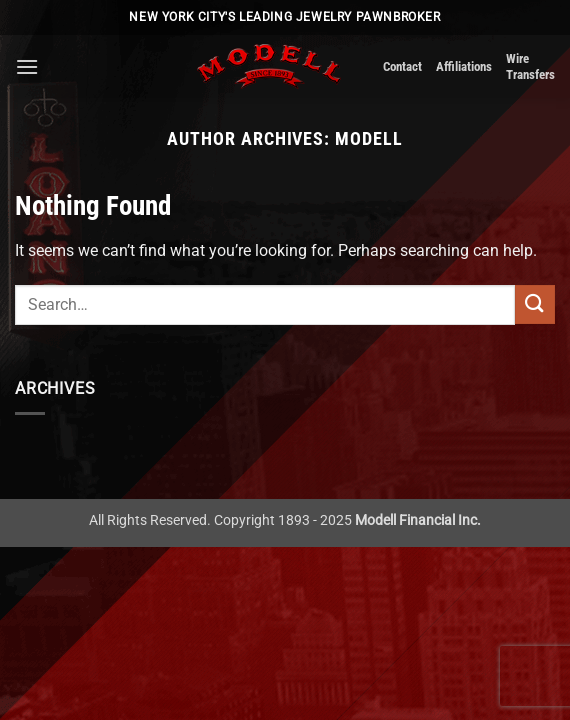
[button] (27, 66)
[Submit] (535, 304)
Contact (402, 66)
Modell (369, 138)
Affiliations (464, 66)
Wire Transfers (530, 66)
